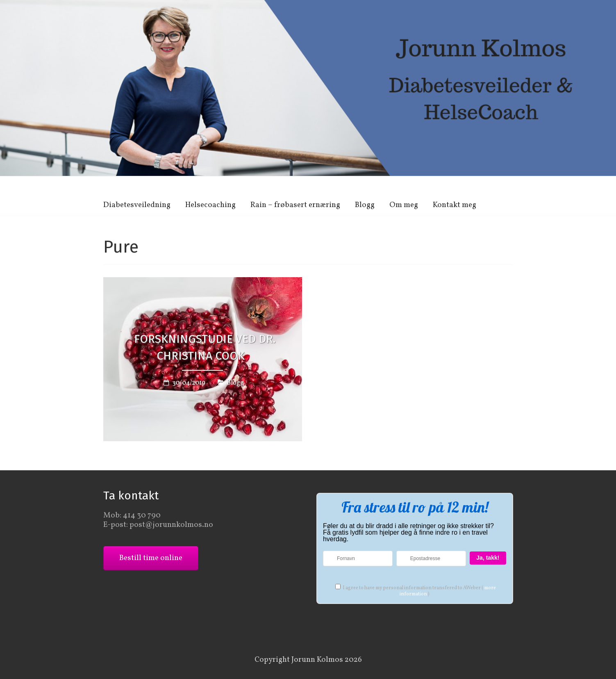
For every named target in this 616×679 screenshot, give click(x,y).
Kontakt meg (455, 205)
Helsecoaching (210, 205)
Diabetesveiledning (137, 205)
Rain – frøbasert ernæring (295, 205)
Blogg (365, 205)
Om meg (404, 205)
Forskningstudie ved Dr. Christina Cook (205, 348)
